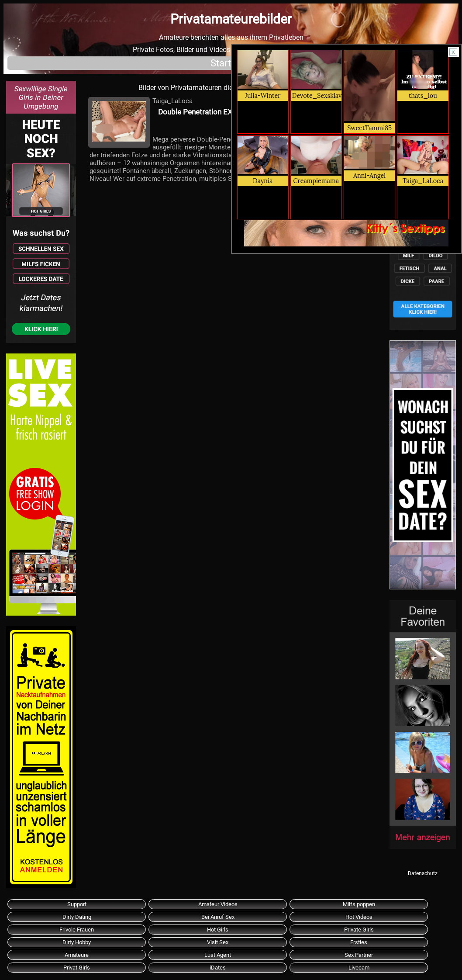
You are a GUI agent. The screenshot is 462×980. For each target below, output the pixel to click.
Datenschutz (423, 873)
